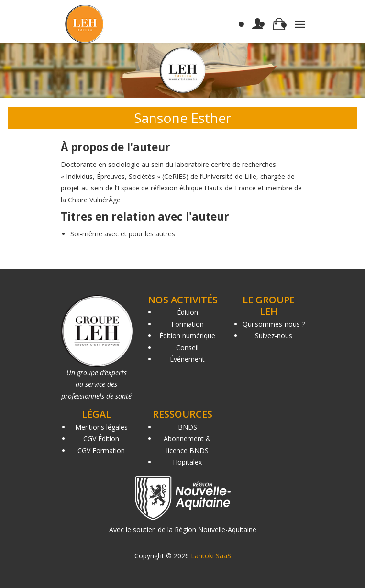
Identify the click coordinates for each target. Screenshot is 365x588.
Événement (187, 359)
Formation (188, 324)
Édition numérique (187, 336)
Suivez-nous (274, 336)
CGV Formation (101, 450)
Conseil (187, 348)
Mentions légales (101, 427)
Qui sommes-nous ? (274, 324)
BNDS (188, 427)
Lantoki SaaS (211, 556)
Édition (188, 312)
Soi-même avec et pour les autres (123, 234)
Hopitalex (187, 462)
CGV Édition (101, 438)
